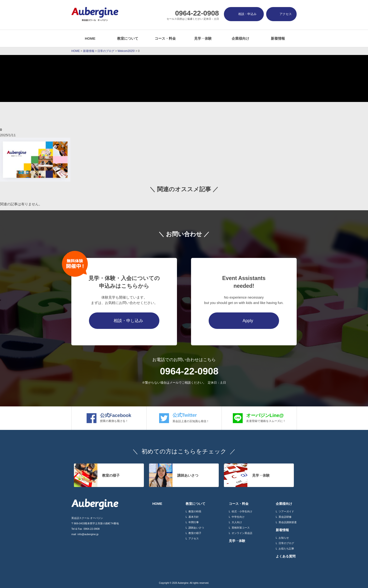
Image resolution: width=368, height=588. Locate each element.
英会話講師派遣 (288, 522)
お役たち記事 (286, 549)
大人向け (237, 522)
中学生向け (238, 517)
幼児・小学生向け (242, 511)
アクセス (194, 538)
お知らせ (284, 538)
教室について (128, 38)
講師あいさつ (196, 528)
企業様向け (240, 38)
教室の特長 (195, 511)
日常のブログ (286, 543)
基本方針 (194, 517)
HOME (90, 38)
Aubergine (183, 583)
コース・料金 (165, 38)
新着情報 (278, 38)
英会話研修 (285, 517)
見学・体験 (203, 38)
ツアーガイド (286, 511)
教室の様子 (195, 533)
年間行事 (194, 522)
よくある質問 (286, 556)
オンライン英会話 (242, 533)
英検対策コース (241, 528)
